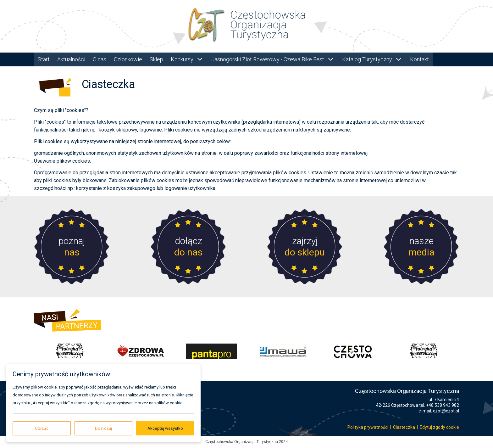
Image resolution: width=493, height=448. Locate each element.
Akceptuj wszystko (165, 428)
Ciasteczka (404, 427)
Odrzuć (42, 428)
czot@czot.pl (446, 411)
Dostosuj (103, 428)
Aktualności (71, 59)
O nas (100, 59)
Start (44, 59)
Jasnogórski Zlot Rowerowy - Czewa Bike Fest (273, 59)
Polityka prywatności (368, 427)
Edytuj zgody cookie (439, 427)
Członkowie (128, 59)
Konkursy (187, 59)
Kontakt (419, 59)
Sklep (156, 59)
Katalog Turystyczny (372, 59)
